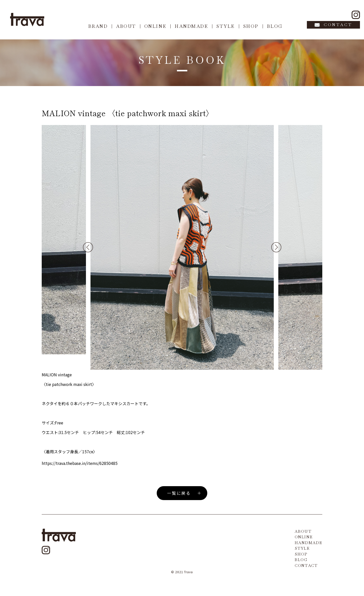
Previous (88, 247)
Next (276, 247)
